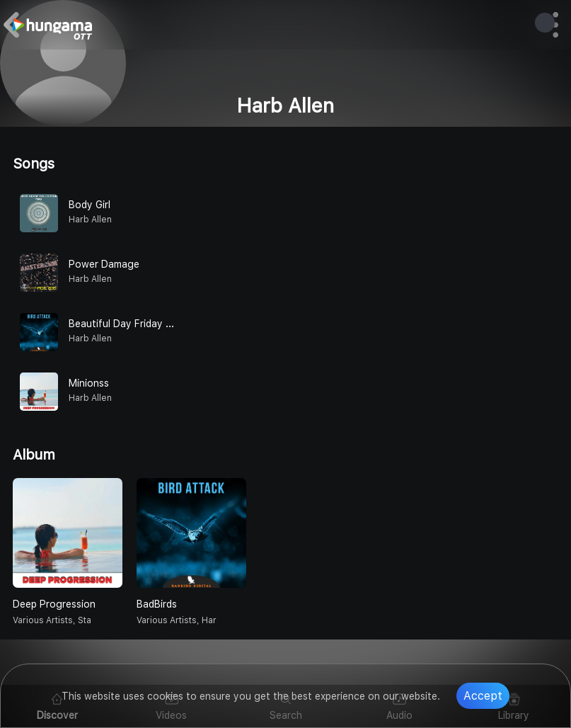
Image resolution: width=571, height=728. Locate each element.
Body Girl (90, 205)
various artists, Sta (52, 620)
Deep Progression (54, 604)
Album (34, 455)
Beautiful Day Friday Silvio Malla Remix (158, 324)
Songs (34, 164)
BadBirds (157, 604)
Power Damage (104, 264)
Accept (483, 696)
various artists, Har (177, 620)
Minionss (89, 383)
